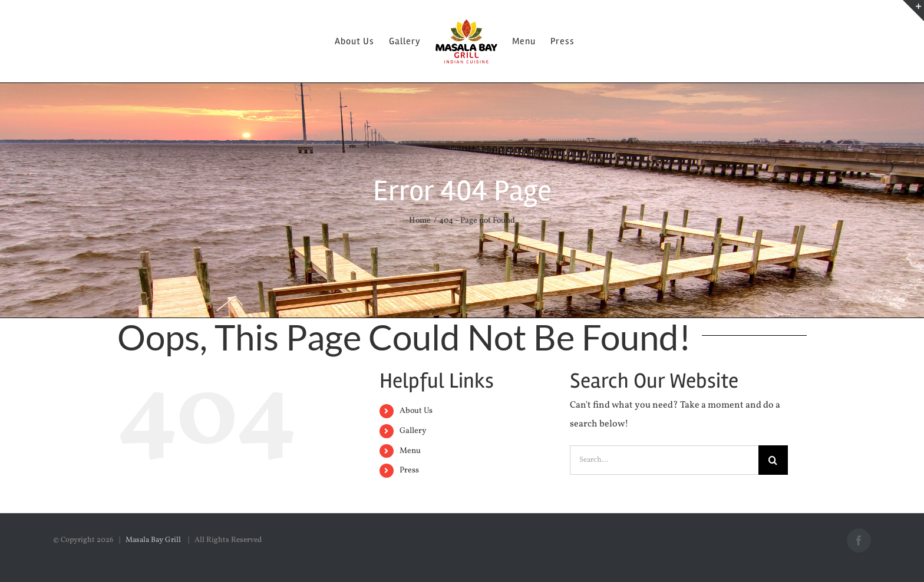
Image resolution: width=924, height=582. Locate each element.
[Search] (773, 460)
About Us (416, 411)
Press (409, 470)
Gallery (413, 431)
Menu (410, 451)
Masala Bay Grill (154, 540)
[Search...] (664, 460)
